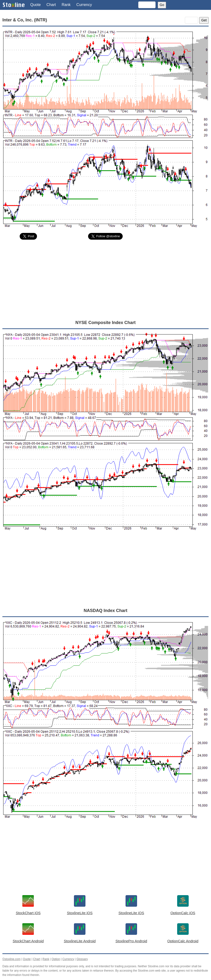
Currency (84, 5)
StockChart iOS (28, 913)
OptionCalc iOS (183, 913)
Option (56, 959)
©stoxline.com (12, 959)
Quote (36, 5)
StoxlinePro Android (131, 941)
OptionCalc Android (183, 941)
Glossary (82, 959)
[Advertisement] (105, 280)
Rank (66, 5)
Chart (51, 5)
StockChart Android (28, 941)
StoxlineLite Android (80, 941)
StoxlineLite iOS (80, 913)
